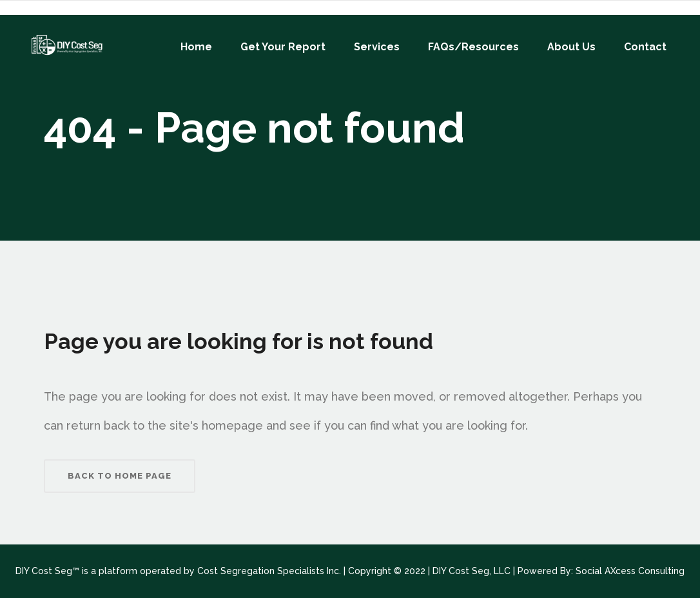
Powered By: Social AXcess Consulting (601, 571)
